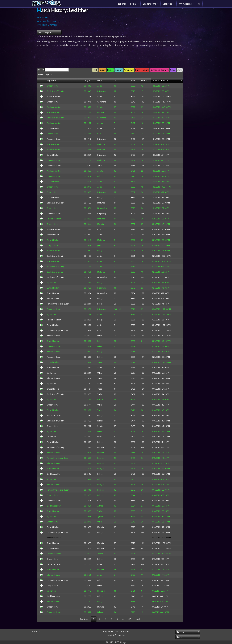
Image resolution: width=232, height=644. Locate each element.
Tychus (96, 394)
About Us (36, 632)
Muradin (96, 447)
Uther (95, 336)
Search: (110, 72)
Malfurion (97, 203)
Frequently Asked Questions (116, 632)
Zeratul (96, 426)
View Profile (42, 17)
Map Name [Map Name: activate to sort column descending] (50, 80)
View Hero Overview (46, 21)
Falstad (96, 421)
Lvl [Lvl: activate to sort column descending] (116, 80)
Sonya (95, 437)
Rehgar (96, 198)
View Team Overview (47, 25)
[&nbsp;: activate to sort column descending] (41, 80)
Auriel (95, 97)
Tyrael (96, 166)
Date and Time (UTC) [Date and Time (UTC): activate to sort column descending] (160, 80)
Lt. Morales (98, 277)
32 (130, 619)
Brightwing (97, 139)
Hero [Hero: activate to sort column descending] (95, 80)
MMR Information (116, 635)
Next (138, 619)
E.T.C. (95, 229)
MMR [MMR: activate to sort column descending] (132, 80)
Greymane (97, 102)
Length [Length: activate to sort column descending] (84, 80)
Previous (84, 619)
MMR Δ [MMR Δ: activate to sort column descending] (142, 80)
